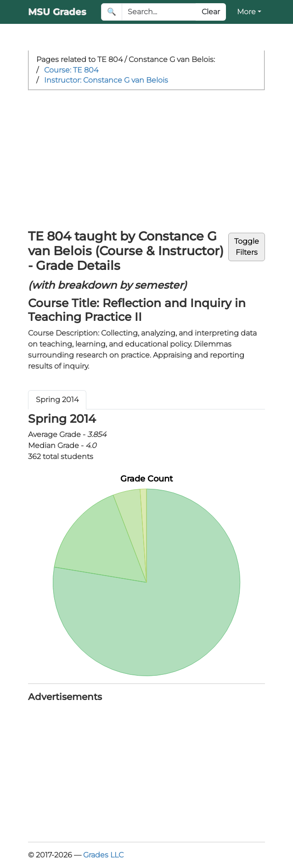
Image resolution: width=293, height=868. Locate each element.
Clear (211, 12)
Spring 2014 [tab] (57, 400)
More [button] (246, 12)
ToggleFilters (247, 247)
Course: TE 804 (71, 70)
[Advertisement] (146, 159)
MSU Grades (57, 12)
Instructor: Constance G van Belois (106, 80)
